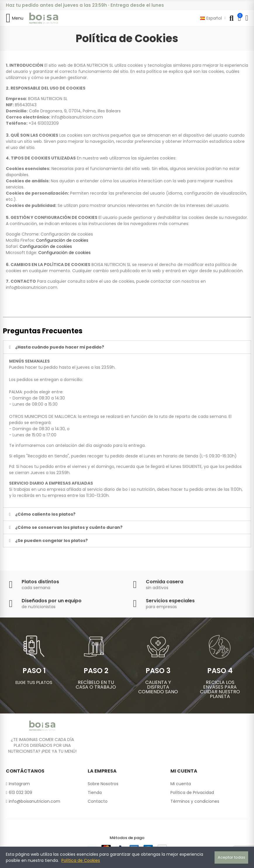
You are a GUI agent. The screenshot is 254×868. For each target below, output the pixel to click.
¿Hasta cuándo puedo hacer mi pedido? (60, 347)
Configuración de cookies (67, 234)
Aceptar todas (231, 857)
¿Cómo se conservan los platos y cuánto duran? (69, 527)
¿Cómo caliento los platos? (45, 514)
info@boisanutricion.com (77, 117)
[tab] (127, 347)
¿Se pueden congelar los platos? (51, 541)
